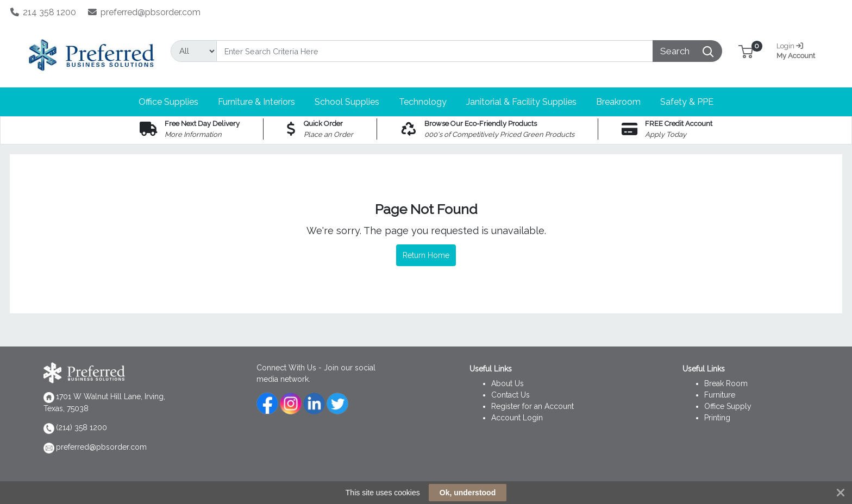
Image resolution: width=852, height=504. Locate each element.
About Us (508, 383)
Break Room (726, 383)
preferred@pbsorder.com (145, 12)
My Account (800, 50)
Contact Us (510, 395)
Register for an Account (532, 406)
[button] (746, 51)
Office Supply (728, 406)
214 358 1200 (43, 12)
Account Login (517, 418)
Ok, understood (468, 493)
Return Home (426, 255)
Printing (717, 418)
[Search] (435, 51)
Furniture (720, 395)
